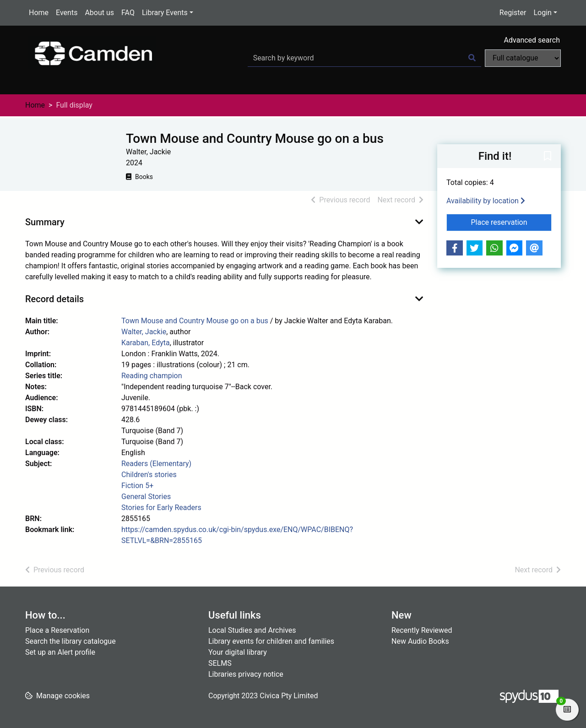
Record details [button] (54, 299)
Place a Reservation (57, 630)
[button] (548, 157)
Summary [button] (45, 222)
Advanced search (532, 40)
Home (39, 13)
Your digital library (238, 652)
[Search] (472, 58)
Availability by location (486, 201)
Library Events (165, 13)
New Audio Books (420, 641)
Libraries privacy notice (246, 674)
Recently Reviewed (422, 630)
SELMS (220, 663)
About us (99, 13)
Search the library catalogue (71, 641)
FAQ (128, 13)
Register (513, 13)
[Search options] (523, 58)
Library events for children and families (271, 641)
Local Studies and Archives (252, 630)
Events (67, 13)
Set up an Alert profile (60, 652)
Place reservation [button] (512, 222)
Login (542, 13)
